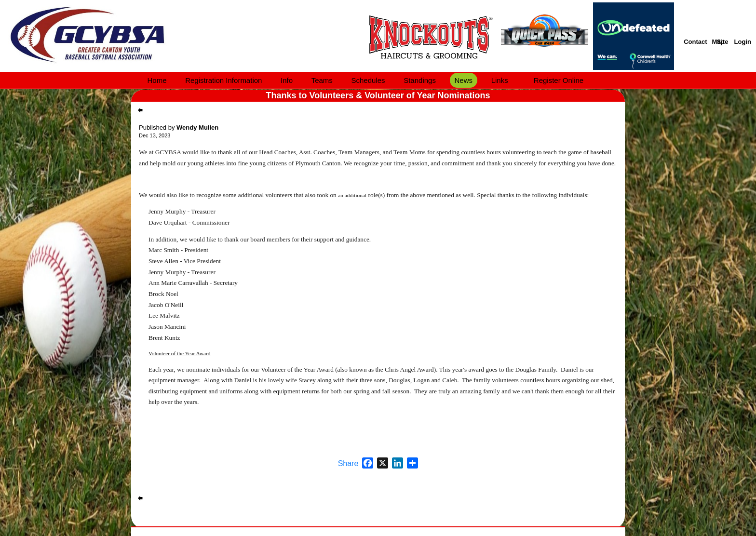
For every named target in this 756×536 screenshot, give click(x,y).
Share (348, 464)
